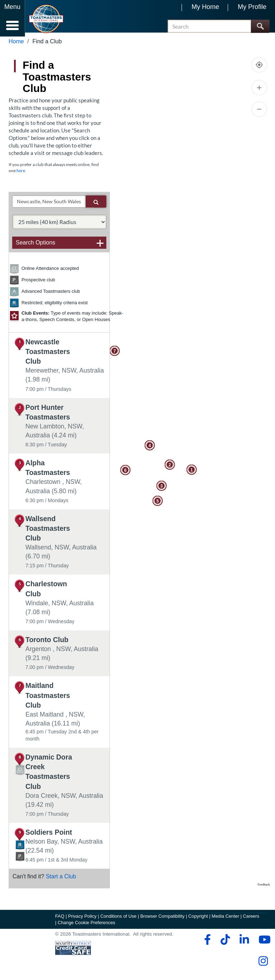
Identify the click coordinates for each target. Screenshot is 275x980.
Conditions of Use (118, 920)
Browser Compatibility (163, 920)
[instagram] (263, 965)
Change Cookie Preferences (86, 926)
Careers (251, 920)
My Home (205, 7)
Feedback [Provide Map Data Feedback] (264, 888)
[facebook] (206, 943)
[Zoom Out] (259, 113)
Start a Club (61, 880)
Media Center (225, 920)
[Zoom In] (259, 92)
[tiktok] (225, 943)
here (21, 174)
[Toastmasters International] (46, 19)
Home (16, 45)
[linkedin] (244, 943)
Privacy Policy (82, 920)
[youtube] (263, 943)
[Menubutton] (13, 18)
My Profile (252, 7)
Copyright (198, 920)
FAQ (60, 920)
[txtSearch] (49, 205)
